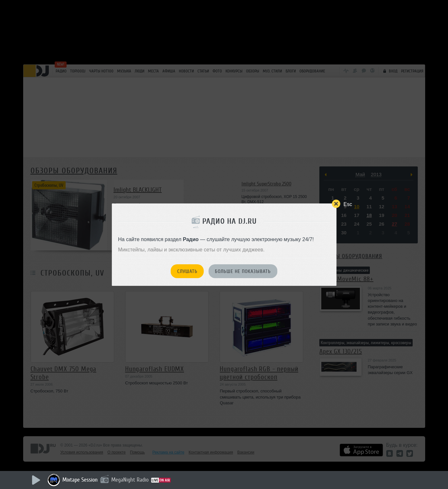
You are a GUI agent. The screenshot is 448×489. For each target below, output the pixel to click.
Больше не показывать (243, 271)
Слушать (187, 271)
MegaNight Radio (130, 480)
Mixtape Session (80, 480)
